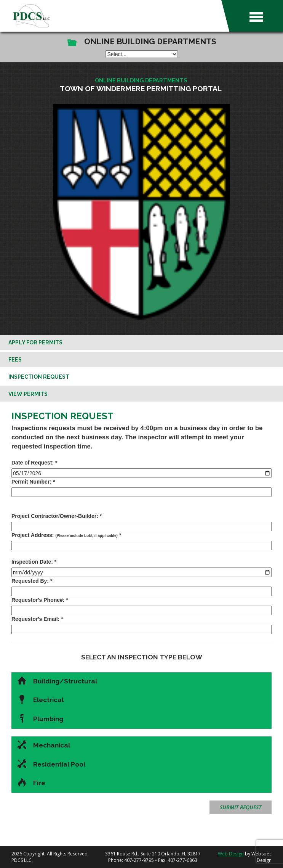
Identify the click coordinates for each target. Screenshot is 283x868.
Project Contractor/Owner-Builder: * (57, 516)
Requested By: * (32, 581)
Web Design (231, 854)
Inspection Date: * (34, 562)
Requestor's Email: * (37, 619)
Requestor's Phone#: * (40, 600)
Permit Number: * (33, 482)
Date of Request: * (34, 463)
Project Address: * (66, 535)
